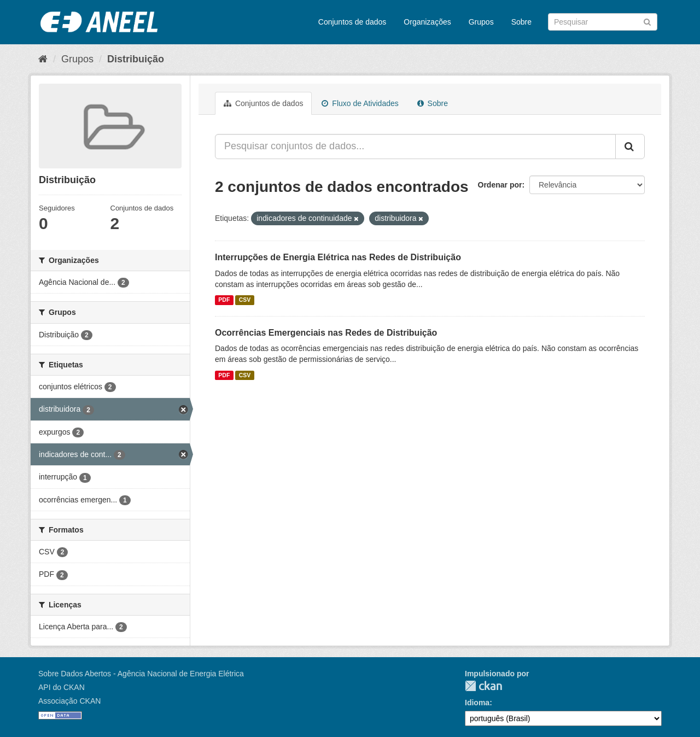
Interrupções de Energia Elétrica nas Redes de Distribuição (338, 257)
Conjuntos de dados (352, 22)
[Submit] (647, 21)
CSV (245, 300)
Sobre (521, 22)
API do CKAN (62, 687)
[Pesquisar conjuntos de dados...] (415, 147)
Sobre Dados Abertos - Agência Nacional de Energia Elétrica (141, 674)
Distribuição (136, 59)
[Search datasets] (603, 22)
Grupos (481, 22)
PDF (224, 300)
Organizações (427, 22)
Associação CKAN (69, 701)
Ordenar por (500, 185)
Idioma (477, 703)
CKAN (483, 686)
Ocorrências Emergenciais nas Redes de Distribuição (326, 333)
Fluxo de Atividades (360, 103)
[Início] (43, 59)
